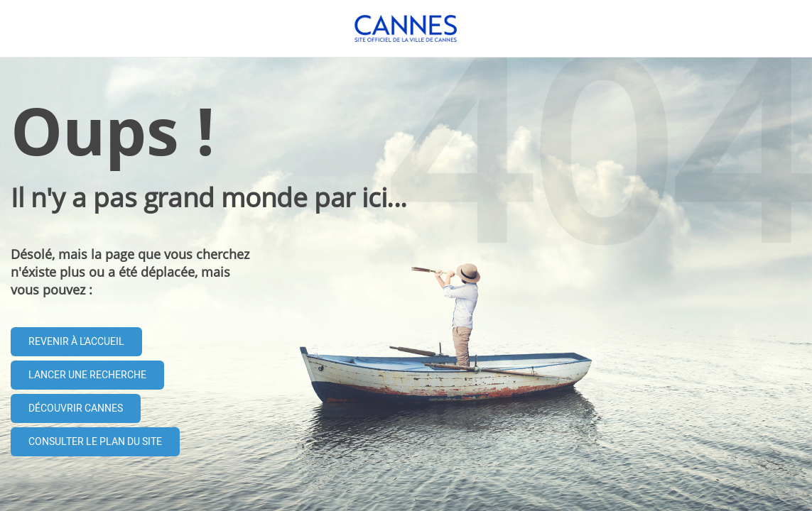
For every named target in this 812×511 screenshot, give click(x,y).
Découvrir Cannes (76, 408)
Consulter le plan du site (95, 442)
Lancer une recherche (87, 375)
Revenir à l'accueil (76, 342)
